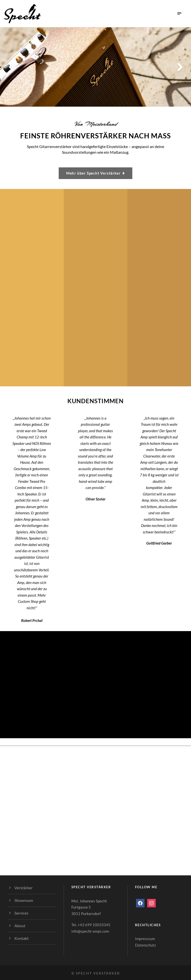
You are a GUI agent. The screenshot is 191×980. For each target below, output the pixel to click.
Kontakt (22, 938)
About (20, 926)
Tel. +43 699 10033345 (91, 925)
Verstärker (24, 888)
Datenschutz (145, 945)
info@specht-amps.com (90, 931)
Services (21, 913)
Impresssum (145, 939)
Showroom (24, 900)
